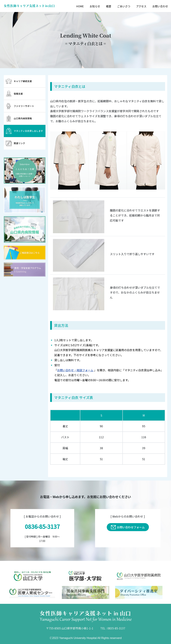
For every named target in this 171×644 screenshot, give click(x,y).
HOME (80, 6)
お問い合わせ (160, 6)
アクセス (141, 6)
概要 (109, 6)
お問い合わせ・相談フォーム (75, 370)
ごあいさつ (124, 6)
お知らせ (95, 6)
